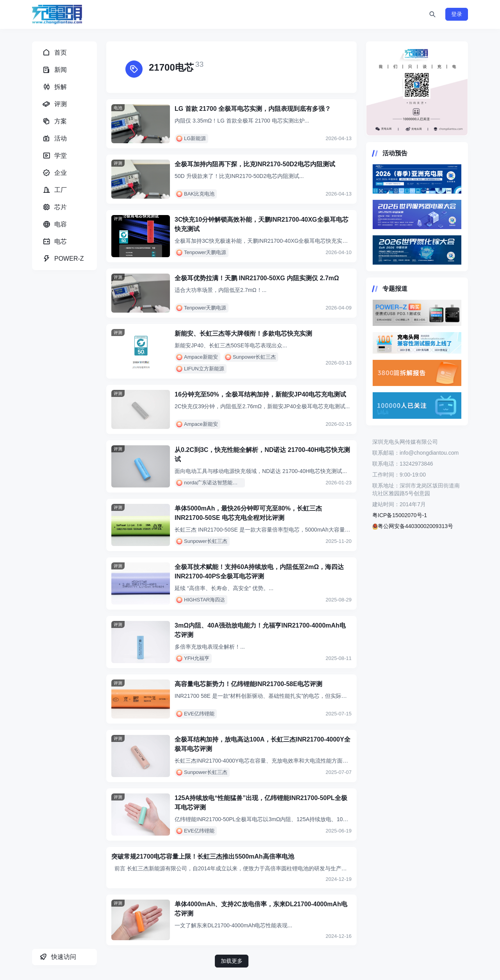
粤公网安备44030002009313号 (413, 526)
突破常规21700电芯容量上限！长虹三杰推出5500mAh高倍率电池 (203, 856)
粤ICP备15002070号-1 (400, 515)
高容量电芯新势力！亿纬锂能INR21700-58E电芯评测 (248, 684)
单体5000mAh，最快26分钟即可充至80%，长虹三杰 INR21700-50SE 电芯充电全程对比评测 (248, 513)
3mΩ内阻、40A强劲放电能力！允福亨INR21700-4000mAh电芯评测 (260, 630)
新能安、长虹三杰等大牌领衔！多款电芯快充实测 (243, 333)
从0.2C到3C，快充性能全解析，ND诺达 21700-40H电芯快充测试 (262, 454)
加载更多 (232, 961)
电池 (118, 108)
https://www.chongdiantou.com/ (417, 89)
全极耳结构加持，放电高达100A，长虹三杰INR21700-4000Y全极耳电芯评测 (262, 744)
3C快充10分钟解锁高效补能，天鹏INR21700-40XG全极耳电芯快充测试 (262, 224)
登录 (457, 14)
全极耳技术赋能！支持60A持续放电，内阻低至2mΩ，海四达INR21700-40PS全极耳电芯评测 (259, 572)
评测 (118, 163)
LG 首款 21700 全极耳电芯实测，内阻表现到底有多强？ (253, 109)
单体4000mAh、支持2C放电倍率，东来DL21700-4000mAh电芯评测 (261, 909)
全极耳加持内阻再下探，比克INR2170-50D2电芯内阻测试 (255, 164)
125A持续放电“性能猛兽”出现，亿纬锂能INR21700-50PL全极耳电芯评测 (261, 803)
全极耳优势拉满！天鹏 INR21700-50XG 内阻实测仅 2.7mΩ (257, 278)
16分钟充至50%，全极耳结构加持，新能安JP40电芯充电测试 (260, 394)
